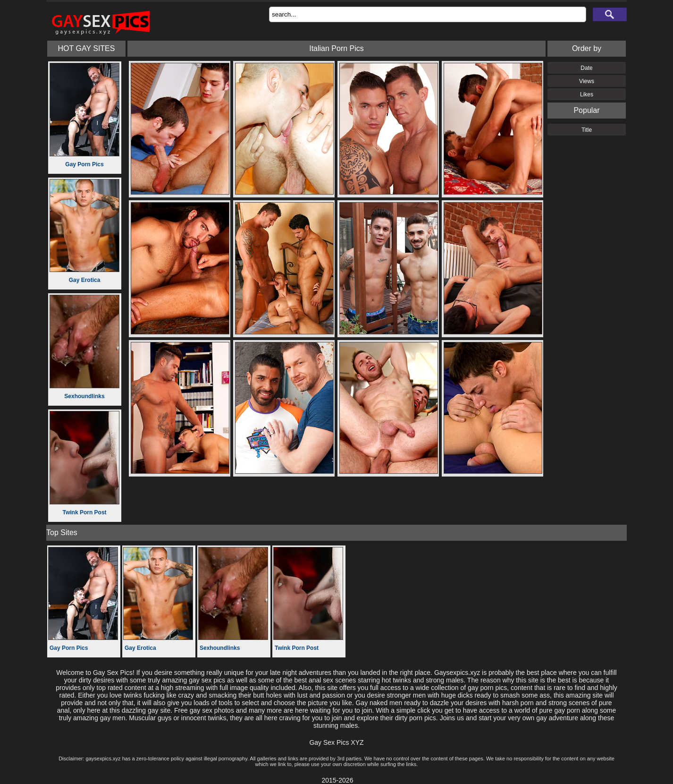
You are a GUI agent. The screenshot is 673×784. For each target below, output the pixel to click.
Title (587, 130)
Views (587, 81)
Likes (587, 94)
